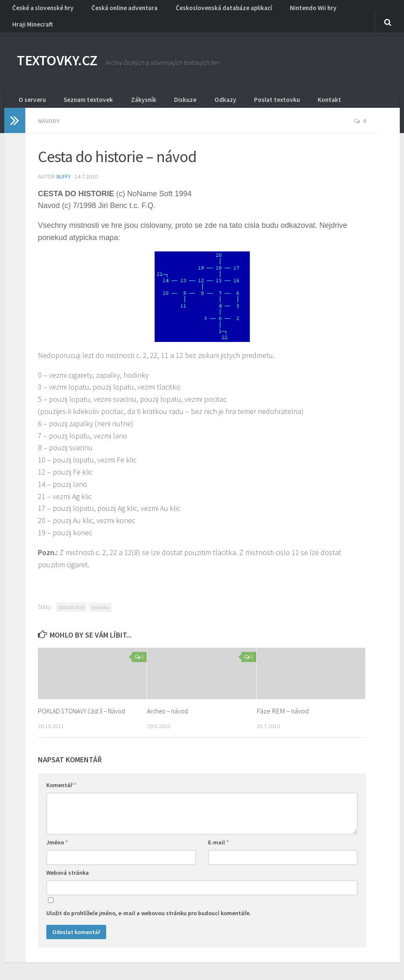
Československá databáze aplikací (205, 11)
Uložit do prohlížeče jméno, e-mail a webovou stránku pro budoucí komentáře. (149, 905)
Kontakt (280, 91)
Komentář (61, 777)
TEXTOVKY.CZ (66, 51)
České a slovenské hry (40, 11)
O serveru (30, 91)
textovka (100, 599)
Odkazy (193, 91)
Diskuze (161, 91)
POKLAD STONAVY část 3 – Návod (86, 703)
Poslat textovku (237, 91)
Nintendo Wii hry (286, 11)
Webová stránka (68, 865)
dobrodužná (71, 599)
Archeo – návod (169, 703)
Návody (50, 114)
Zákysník (127, 91)
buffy (64, 169)
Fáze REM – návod (283, 703)
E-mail (218, 835)
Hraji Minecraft (339, 11)
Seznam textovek (79, 91)
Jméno (57, 835)
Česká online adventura (114, 11)
